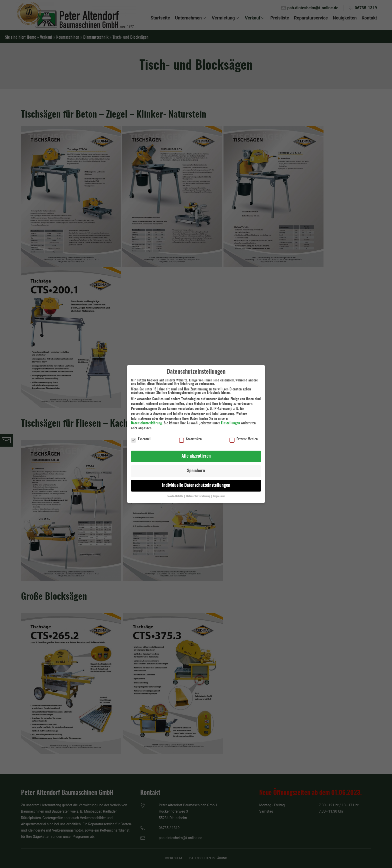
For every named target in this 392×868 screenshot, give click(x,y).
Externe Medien (244, 436)
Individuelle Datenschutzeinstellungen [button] (196, 482)
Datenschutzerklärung (146, 420)
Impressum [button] (219, 493)
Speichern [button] (196, 468)
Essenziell (141, 436)
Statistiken (190, 436)
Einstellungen (230, 420)
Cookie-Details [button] (175, 493)
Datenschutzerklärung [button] (198, 493)
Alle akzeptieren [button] (196, 453)
